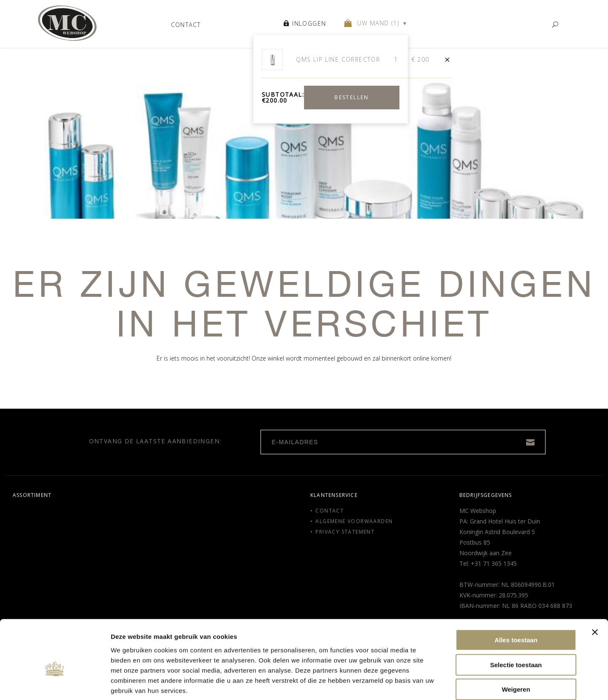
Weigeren (516, 646)
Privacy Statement (345, 532)
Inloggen (305, 25)
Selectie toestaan (516, 622)
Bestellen (352, 99)
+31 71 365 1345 (494, 563)
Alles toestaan (516, 597)
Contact (186, 24)
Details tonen (496, 683)
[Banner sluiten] (595, 589)
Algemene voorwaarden (354, 521)
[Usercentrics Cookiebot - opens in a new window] (55, 684)
